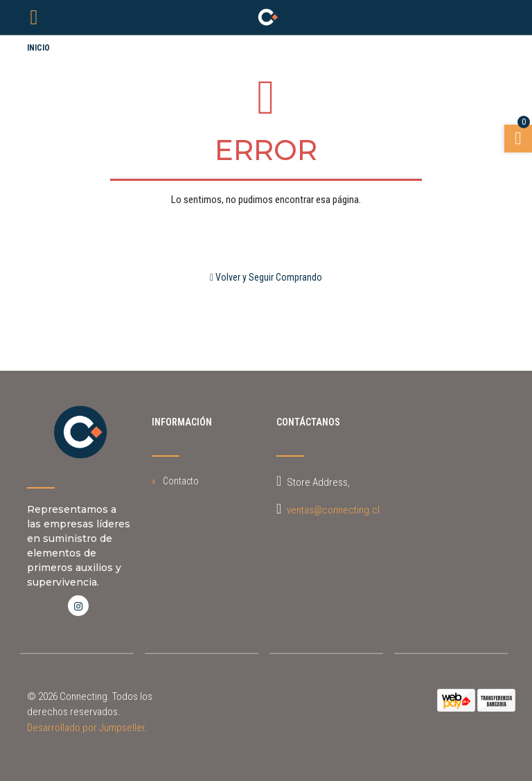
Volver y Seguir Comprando (266, 277)
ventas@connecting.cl (333, 510)
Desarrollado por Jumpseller (86, 728)
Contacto (181, 481)
